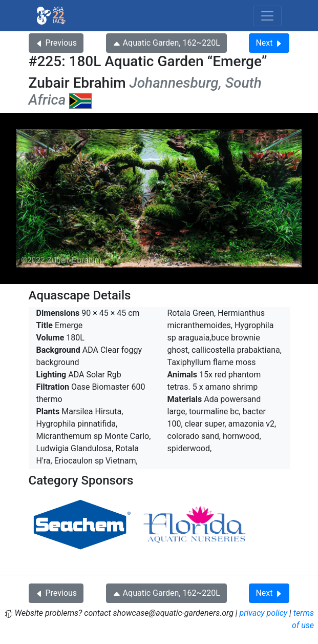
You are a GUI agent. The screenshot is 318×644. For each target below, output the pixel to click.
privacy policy (264, 613)
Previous (56, 43)
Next (269, 43)
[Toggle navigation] (267, 16)
